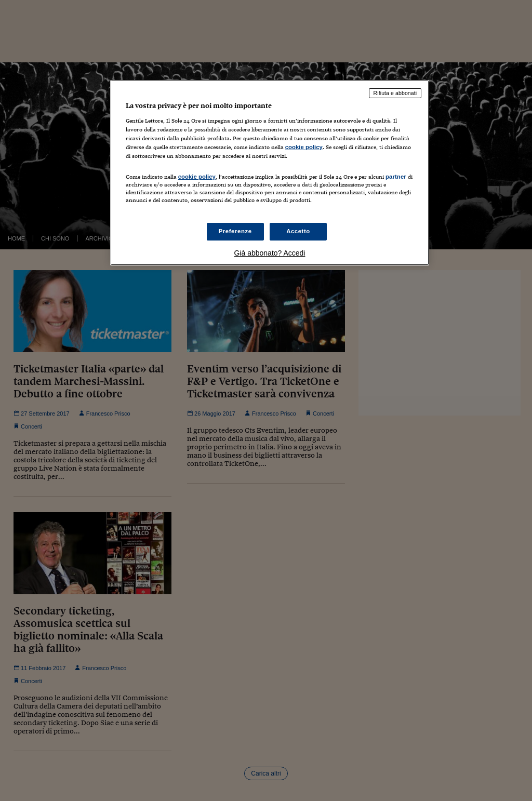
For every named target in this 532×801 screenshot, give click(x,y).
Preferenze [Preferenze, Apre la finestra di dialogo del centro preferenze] (235, 231)
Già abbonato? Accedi (269, 253)
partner (396, 177)
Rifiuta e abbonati (395, 93)
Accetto (298, 231)
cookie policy (304, 147)
